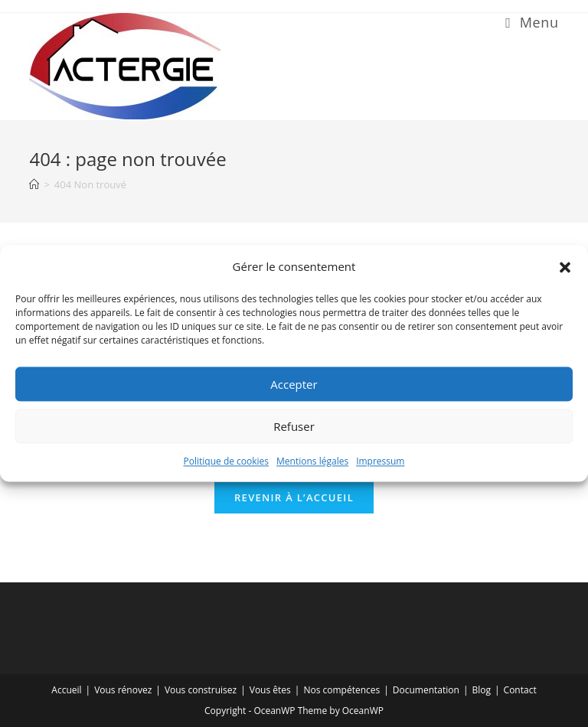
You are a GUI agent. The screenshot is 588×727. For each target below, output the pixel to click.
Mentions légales (312, 461)
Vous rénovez (123, 690)
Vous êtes (270, 690)
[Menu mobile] (532, 22)
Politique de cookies (227, 461)
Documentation (426, 690)
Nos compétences (341, 690)
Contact (520, 690)
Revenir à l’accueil (294, 497)
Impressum (380, 461)
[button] (565, 267)
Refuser (294, 426)
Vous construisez (201, 690)
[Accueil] (34, 184)
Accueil (66, 690)
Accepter (294, 384)
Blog (481, 690)
